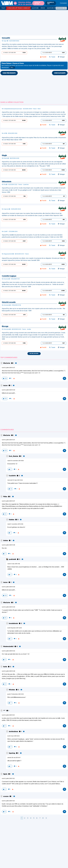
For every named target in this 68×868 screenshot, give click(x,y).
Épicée (43, 8)
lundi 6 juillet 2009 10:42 (8, 651)
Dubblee (12, 520)
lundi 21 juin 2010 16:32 (13, 736)
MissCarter (7, 363)
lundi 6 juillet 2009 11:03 (8, 801)
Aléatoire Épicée (53, 8)
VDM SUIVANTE (60, 73)
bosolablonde (14, 624)
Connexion (63, 3)
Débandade (7, 182)
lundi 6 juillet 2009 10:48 (8, 671)
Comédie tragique (9, 276)
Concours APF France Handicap (18, 8)
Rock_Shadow (14, 456)
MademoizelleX (9, 647)
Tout (3, 8)
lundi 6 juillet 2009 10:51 (8, 715)
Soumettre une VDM (37, 3)
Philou (5, 497)
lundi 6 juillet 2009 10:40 (8, 390)
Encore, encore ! (34, 354)
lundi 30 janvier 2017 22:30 (15, 628)
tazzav (6, 386)
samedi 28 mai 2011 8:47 (14, 758)
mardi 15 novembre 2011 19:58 (15, 461)
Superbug (12, 753)
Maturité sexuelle (9, 302)
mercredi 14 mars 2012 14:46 (15, 480)
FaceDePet (12, 476)
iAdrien (6, 541)
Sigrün (5, 774)
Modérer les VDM (50, 3)
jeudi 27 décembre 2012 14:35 (15, 694)
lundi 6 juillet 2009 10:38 (8, 545)
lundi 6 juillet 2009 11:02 (8, 779)
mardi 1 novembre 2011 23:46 (15, 524)
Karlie (5, 667)
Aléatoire (35, 8)
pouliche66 (13, 559)
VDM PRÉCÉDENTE (9, 73)
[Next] (46, 818)
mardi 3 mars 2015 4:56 (14, 564)
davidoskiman (14, 732)
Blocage (5, 326)
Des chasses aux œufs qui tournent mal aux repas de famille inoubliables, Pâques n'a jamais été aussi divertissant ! (33, 66)
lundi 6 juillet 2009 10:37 (8, 368)
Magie (4, 155)
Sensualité (6, 38)
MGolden (12, 690)
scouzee (6, 796)
